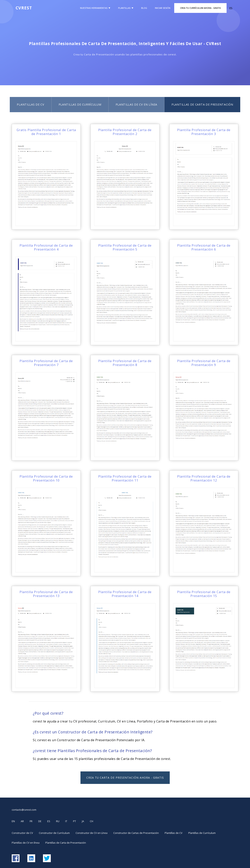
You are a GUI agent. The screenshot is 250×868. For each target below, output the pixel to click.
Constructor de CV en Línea (92, 833)
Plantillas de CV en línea (137, 104)
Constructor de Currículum (54, 833)
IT (66, 821)
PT (75, 821)
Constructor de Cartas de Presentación (136, 833)
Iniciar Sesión (163, 8)
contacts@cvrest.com (24, 810)
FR (31, 821)
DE (40, 821)
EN (13, 821)
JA (83, 821)
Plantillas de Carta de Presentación (202, 104)
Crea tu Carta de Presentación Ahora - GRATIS (125, 778)
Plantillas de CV (30, 104)
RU (58, 821)
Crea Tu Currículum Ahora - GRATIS (200, 8)
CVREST (24, 8)
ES (49, 821)
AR (22, 821)
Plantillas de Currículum (80, 104)
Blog (144, 8)
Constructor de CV (22, 833)
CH (92, 821)
